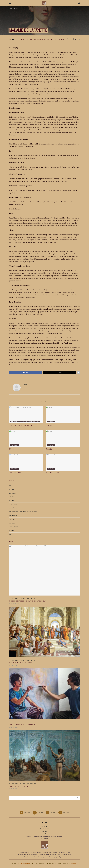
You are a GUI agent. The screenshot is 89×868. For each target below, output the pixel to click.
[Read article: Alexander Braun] (63, 462)
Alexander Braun (53, 473)
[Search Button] (79, 3)
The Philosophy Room (24, 864)
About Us (44, 826)
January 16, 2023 (26, 39)
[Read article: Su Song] (63, 439)
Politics (12, 519)
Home (10, 8)
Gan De (12, 449)
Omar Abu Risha (15, 473)
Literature (13, 508)
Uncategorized (14, 527)
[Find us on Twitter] (38, 813)
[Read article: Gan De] (26, 439)
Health (12, 497)
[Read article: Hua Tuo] (63, 415)
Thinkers (16, 8)
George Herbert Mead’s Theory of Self (23, 724)
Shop (44, 834)
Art (10, 486)
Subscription (44, 829)
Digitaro (73, 864)
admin (14, 39)
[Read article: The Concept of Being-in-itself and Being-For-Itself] (44, 570)
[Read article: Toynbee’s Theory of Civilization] (44, 632)
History (12, 501)
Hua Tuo (49, 425)
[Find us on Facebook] (25, 813)
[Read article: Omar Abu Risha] (26, 462)
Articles (44, 831)
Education (13, 493)
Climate (12, 489)
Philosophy (13, 516)
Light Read (13, 504)
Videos (12, 531)
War (10, 534)
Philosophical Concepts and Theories (25, 422)
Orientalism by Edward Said (19, 786)
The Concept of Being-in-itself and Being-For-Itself (27, 601)
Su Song (49, 449)
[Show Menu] (10, 3)
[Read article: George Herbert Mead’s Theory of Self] (44, 694)
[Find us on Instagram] (64, 813)
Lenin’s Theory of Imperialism (21, 425)
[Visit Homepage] (44, 3)
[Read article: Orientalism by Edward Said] (44, 755)
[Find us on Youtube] (51, 813)
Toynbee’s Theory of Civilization (21, 663)
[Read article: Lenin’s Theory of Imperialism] (26, 415)
